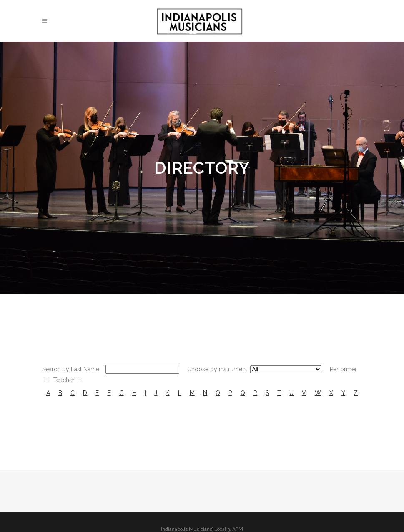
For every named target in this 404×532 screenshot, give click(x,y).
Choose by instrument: (218, 369)
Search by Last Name (71, 369)
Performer (343, 369)
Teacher (64, 380)
